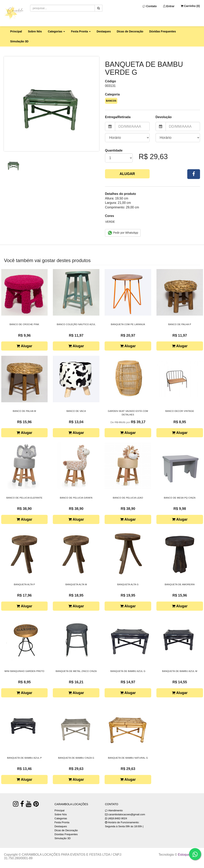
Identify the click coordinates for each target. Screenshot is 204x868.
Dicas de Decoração (130, 31)
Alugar (127, 174)
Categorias (61, 818)
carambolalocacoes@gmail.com (127, 814)
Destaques (104, 31)
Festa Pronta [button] (81, 31)
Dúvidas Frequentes (163, 31)
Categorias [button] (56, 31)
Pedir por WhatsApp (123, 233)
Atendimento (114, 810)
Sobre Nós (35, 31)
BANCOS (111, 101)
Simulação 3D (19, 41)
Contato (150, 6)
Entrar (169, 6)
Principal (16, 31)
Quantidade (114, 150)
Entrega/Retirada (118, 117)
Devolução (164, 117)
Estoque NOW (188, 855)
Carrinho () (190, 6)
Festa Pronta (62, 822)
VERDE (110, 222)
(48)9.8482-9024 (118, 818)
